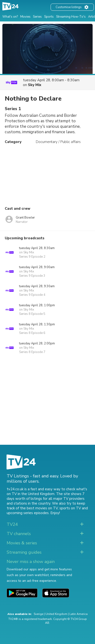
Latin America (79, 614)
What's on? (10, 17)
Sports (49, 17)
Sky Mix (35, 85)
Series (37, 17)
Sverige (38, 614)
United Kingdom (56, 614)
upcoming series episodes (28, 513)
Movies (25, 17)
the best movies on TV (39, 508)
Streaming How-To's (71, 17)
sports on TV (70, 508)
